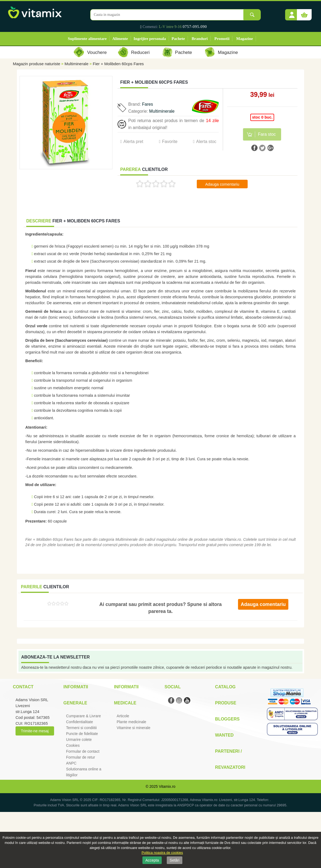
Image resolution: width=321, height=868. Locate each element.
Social (172, 687)
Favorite (170, 141)
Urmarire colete (79, 740)
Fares (148, 104)
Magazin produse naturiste (37, 64)
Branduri (200, 39)
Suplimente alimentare (87, 39)
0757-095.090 (195, 27)
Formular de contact (83, 751)
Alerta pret (133, 141)
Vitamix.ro (167, 786)
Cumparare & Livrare (84, 716)
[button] (292, 13)
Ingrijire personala (150, 39)
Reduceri (140, 52)
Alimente (120, 39)
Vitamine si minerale (134, 728)
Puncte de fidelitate (82, 734)
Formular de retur (81, 757)
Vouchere (97, 52)
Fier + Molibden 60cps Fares (118, 64)
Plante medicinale (132, 722)
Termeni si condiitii (81, 728)
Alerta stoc (206, 141)
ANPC (71, 763)
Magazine (244, 39)
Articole (123, 716)
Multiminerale (76, 64)
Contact (23, 687)
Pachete (178, 39)
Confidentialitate (80, 722)
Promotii (222, 39)
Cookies (73, 745)
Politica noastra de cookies (162, 853)
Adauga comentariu (222, 184)
